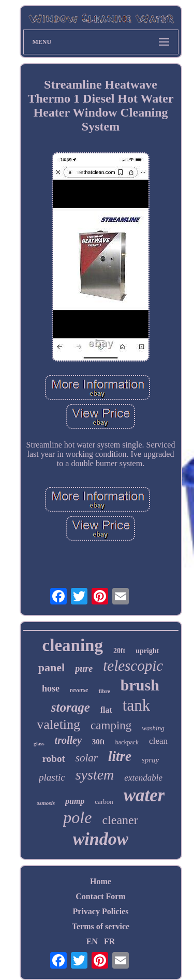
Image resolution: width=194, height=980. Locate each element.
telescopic (133, 666)
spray (150, 760)
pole (77, 817)
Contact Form (100, 896)
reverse (79, 690)
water (144, 795)
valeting (58, 724)
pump (75, 801)
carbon (104, 802)
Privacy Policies (101, 911)
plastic (52, 777)
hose (51, 688)
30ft (99, 742)
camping (111, 725)
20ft (119, 651)
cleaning (73, 645)
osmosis (46, 803)
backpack (127, 742)
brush (140, 685)
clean (158, 741)
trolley (68, 740)
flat (106, 710)
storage (71, 707)
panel (51, 667)
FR (109, 941)
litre (120, 756)
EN (92, 941)
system (95, 775)
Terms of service (101, 926)
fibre (104, 691)
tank (136, 705)
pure (84, 669)
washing (153, 728)
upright (147, 651)
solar (87, 758)
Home (101, 881)
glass (39, 744)
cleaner (120, 820)
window (101, 839)
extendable (143, 778)
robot (54, 759)
